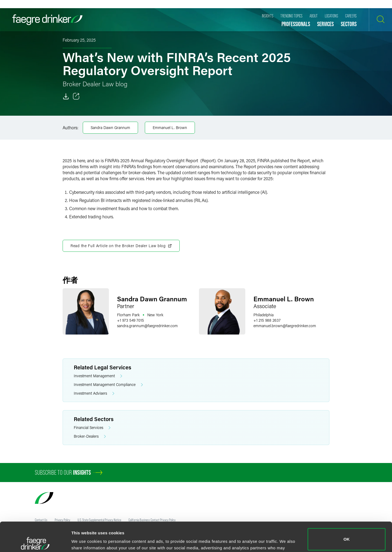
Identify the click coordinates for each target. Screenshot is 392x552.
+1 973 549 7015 (131, 320)
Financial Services (92, 428)
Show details (84, 540)
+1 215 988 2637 (267, 320)
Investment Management (98, 376)
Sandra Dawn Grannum (110, 128)
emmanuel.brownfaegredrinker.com (285, 326)
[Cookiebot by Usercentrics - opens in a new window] (35, 541)
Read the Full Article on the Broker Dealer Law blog (121, 246)
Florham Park (128, 315)
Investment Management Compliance (108, 385)
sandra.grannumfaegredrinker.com (147, 326)
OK (347, 510)
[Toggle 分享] (76, 96)
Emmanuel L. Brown (170, 128)
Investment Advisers (94, 393)
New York (155, 315)
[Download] (66, 96)
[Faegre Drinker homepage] (47, 20)
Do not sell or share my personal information (347, 534)
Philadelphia (264, 315)
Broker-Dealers (90, 436)
